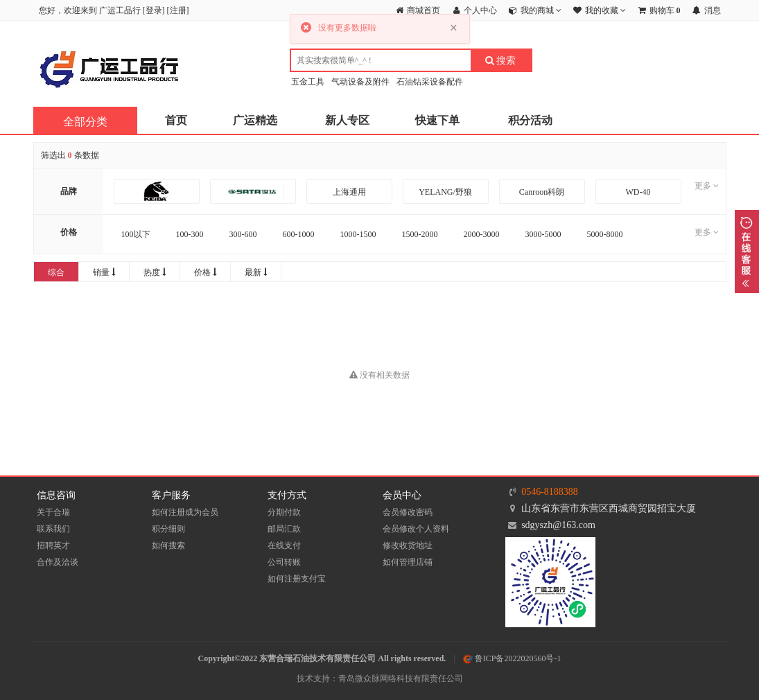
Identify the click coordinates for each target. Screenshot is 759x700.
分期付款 (284, 512)
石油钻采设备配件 (430, 82)
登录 (154, 10)
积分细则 (168, 529)
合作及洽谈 (58, 562)
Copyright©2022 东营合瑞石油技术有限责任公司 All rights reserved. (322, 658)
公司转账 (284, 562)
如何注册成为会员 (185, 512)
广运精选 (255, 120)
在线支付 (284, 545)
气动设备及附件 (360, 82)
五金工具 (308, 82)
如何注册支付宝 (297, 579)
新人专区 (347, 120)
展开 (747, 252)
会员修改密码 (408, 512)
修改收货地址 (408, 545)
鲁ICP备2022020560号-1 (512, 658)
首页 (176, 120)
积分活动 (530, 120)
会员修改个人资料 (416, 529)
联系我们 (53, 529)
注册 (178, 10)
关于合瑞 (53, 512)
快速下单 (437, 120)
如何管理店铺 (408, 562)
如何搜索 (168, 545)
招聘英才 (53, 545)
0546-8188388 (550, 492)
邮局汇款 (284, 529)
